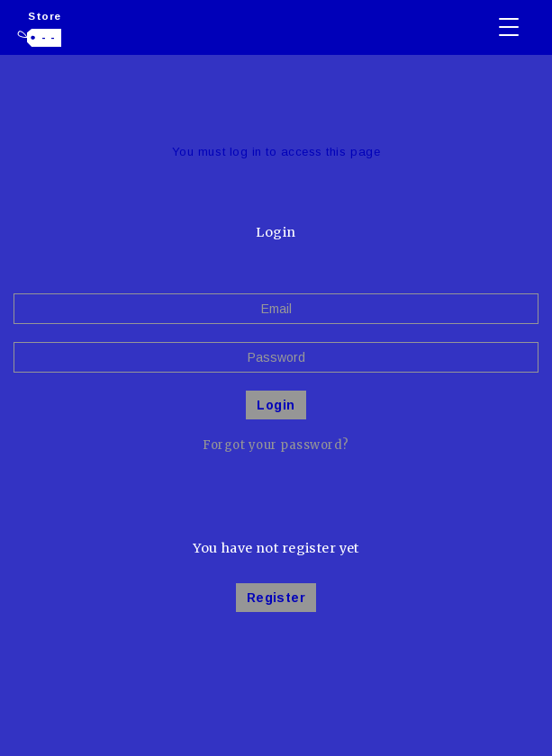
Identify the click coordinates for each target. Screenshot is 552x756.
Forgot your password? (276, 445)
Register (276, 598)
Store (45, 16)
